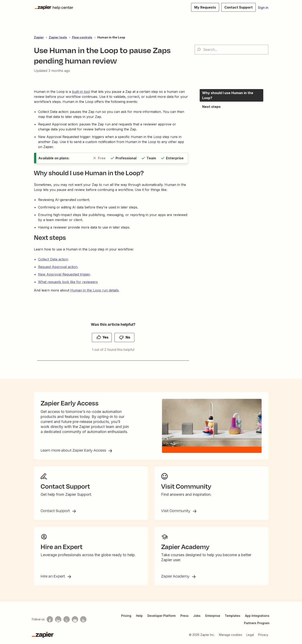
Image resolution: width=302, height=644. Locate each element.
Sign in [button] (263, 8)
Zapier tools (58, 37)
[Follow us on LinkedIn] (58, 619)
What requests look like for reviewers (68, 282)
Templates (233, 616)
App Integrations (257, 616)
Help (139, 616)
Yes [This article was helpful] (105, 337)
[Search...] (231, 50)
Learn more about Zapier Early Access (74, 450)
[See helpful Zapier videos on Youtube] (75, 619)
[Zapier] (43, 635)
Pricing (126, 616)
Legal (250, 635)
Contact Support (56, 511)
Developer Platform (161, 616)
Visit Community (176, 511)
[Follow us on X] (67, 619)
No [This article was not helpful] (128, 337)
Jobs (197, 616)
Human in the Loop (111, 37)
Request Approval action (58, 267)
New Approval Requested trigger (64, 274)
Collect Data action (53, 259)
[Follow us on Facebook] (50, 619)
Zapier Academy (176, 576)
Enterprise (213, 616)
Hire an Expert (53, 576)
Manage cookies (231, 635)
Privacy (263, 635)
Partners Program (257, 623)
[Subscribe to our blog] (83, 619)
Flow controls (82, 37)
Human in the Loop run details (94, 290)
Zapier (39, 37)
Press (184, 616)
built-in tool (81, 92)
